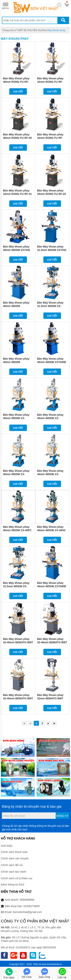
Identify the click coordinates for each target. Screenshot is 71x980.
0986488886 (27, 900)
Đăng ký (62, 816)
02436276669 (31, 906)
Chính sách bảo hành (14, 872)
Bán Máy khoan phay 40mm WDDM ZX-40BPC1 (16, 474)
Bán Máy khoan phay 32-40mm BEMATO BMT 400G (18, 698)
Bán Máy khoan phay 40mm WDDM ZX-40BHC (50, 418)
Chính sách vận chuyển (15, 858)
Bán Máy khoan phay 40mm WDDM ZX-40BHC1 (16, 418)
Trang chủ (8, 30)
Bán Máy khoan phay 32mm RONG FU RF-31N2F (50, 138)
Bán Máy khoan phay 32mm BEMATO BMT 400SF (50, 698)
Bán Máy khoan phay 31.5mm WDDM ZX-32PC (50, 306)
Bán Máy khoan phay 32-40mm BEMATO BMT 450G (52, 642)
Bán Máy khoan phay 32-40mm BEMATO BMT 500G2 (18, 642)
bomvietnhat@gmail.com (27, 912)
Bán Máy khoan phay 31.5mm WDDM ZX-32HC (16, 586)
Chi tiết (18, 92)
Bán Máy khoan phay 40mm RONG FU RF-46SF (16, 82)
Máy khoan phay (56, 30)
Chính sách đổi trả (12, 865)
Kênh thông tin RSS (13, 885)
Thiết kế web (39, 964)
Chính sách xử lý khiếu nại (17, 878)
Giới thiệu (7, 846)
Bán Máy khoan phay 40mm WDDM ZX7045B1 (16, 362)
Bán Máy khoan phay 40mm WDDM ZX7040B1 (16, 306)
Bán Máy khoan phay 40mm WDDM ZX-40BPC (50, 474)
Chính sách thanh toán (14, 852)
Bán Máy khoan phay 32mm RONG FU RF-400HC (50, 82)
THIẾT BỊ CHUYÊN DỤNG (31, 30)
